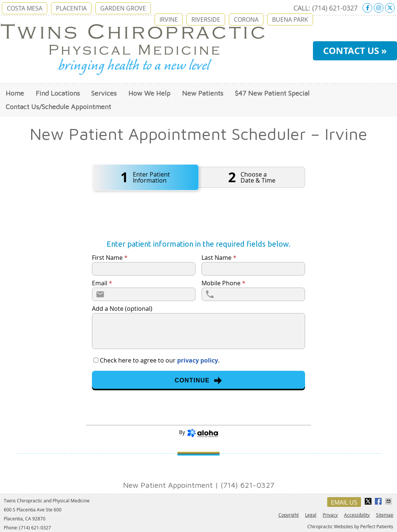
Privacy (330, 515)
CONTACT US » (355, 51)
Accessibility (357, 515)
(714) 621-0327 (335, 8)
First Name (110, 258)
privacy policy (198, 360)
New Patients (203, 93)
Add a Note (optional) (122, 309)
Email (102, 283)
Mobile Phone (223, 283)
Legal (311, 515)
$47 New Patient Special (272, 93)
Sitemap (385, 515)
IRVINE (169, 19)
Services (104, 93)
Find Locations (58, 93)
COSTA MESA (25, 8)
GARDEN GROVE (123, 8)
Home (15, 93)
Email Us (344, 502)
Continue (198, 381)
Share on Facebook (379, 501)
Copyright (289, 515)
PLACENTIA (71, 8)
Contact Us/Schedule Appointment (58, 107)
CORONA (246, 19)
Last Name (219, 258)
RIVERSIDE (206, 19)
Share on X (369, 501)
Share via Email (389, 501)
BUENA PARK (290, 19)
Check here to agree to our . (160, 360)
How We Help (149, 93)
